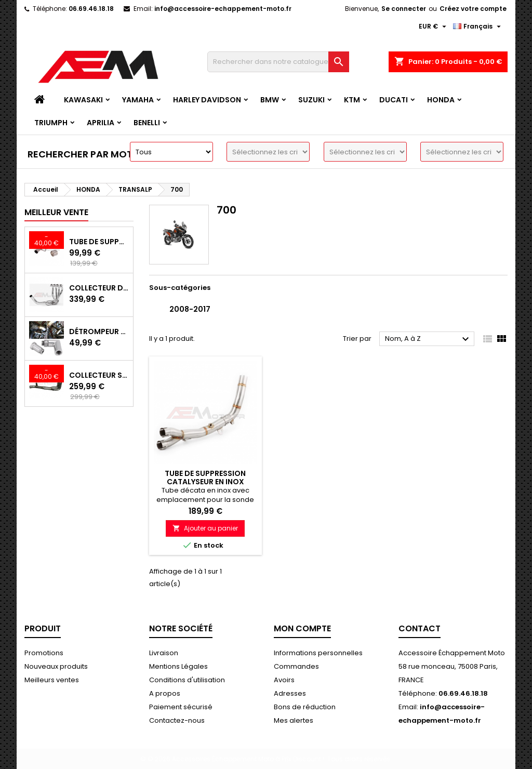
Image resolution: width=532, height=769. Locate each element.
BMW (270, 100)
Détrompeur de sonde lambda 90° (99, 332)
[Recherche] (278, 62)
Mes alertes (294, 720)
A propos (165, 693)
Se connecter (404, 9)
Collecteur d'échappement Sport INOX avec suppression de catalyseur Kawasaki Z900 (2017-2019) (99, 288)
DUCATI (394, 100)
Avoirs (284, 680)
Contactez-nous (177, 720)
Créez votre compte (473, 9)
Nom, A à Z (428, 339)
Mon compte (302, 628)
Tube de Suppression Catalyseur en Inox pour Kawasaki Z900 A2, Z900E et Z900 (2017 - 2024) (99, 242)
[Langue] (478, 26)
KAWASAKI (83, 100)
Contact (420, 628)
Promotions (44, 653)
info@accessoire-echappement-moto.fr (223, 9)
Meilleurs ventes (52, 680)
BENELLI (147, 123)
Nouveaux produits (56, 666)
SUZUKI (311, 100)
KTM (352, 100)
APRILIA (101, 123)
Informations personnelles (318, 653)
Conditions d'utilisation (187, 680)
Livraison (164, 653)
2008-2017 (190, 309)
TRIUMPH (51, 123)
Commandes (296, 666)
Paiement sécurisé (181, 707)
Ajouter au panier (205, 528)
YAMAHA (138, 100)
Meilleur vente (56, 212)
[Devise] (434, 26)
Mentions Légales (178, 666)
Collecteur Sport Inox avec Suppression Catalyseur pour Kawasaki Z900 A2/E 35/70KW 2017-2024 (99, 375)
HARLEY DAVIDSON (207, 100)
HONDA (441, 100)
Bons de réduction (305, 707)
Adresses (290, 693)
